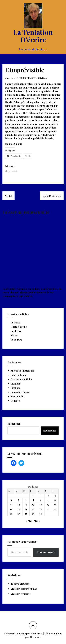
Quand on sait (52, 196)
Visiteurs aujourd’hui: (22, 589)
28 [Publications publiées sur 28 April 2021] (26, 514)
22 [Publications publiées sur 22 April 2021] (33, 509)
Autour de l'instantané (22, 371)
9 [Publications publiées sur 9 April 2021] (41, 500)
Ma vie (14, 335)
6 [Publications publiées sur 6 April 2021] (19, 500)
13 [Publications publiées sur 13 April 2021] (19, 505)
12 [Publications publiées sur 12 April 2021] (11, 505)
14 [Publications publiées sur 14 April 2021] (26, 505)
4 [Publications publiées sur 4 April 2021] (55, 495)
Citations (43, 78)
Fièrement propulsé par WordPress (24, 634)
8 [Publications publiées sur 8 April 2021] (33, 500)
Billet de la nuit (19, 375)
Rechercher (14, 424)
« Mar (29, 521)
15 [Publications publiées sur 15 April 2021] (33, 505)
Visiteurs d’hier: (19, 594)
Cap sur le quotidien (22, 379)
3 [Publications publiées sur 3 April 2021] (48, 495)
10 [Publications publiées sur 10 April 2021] (48, 500)
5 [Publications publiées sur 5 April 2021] (11, 500)
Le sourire (16, 340)
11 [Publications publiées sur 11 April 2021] (55, 500)
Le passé (15, 323)
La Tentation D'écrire (33, 36)
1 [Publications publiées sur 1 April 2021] (33, 495)
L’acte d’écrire (19, 327)
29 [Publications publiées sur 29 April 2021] (33, 514)
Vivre (8, 196)
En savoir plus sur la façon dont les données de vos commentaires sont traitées (32, 292)
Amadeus (57, 634)
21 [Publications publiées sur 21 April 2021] (26, 509)
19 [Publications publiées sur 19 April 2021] (11, 509)
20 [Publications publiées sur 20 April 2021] (19, 509)
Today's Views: (19, 584)
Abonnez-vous (46, 552)
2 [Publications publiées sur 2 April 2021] (41, 495)
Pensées (15, 401)
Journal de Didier (20, 392)
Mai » (37, 521)
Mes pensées (18, 396)
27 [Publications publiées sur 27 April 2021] (19, 514)
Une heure (16, 331)
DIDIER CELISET (27, 78)
